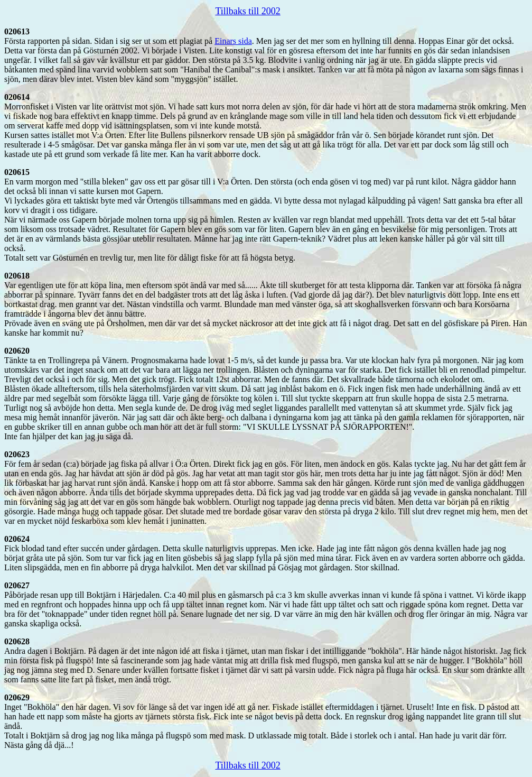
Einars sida (233, 41)
